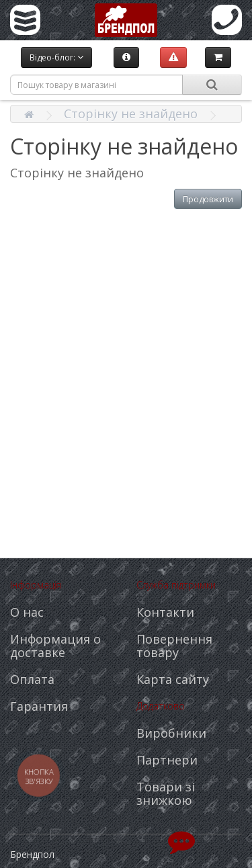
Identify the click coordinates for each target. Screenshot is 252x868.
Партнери (167, 760)
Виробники (171, 733)
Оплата (32, 679)
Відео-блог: (56, 57)
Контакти (165, 612)
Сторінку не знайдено (131, 114)
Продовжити (208, 199)
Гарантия (39, 706)
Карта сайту (173, 679)
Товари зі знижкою (166, 793)
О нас (27, 612)
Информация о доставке (55, 646)
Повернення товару (174, 646)
